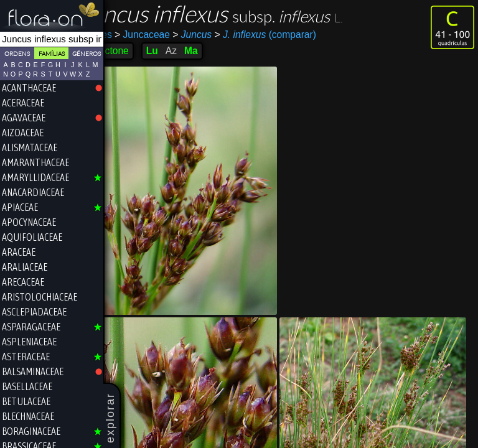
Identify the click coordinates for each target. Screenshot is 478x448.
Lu (180, 51)
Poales (124, 35)
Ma (218, 51)
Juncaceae (170, 35)
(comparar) (292, 35)
